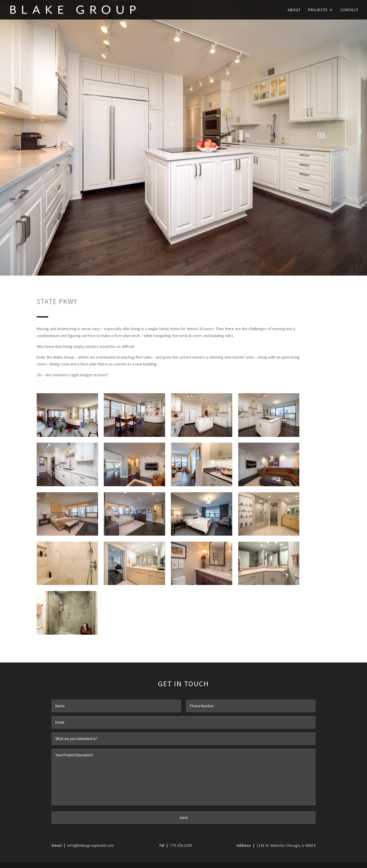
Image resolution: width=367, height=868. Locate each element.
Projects (318, 10)
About (294, 10)
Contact (350, 10)
